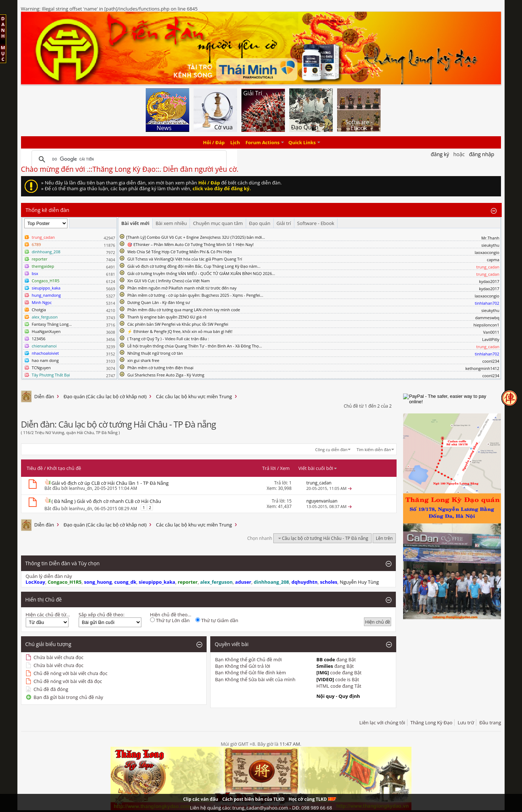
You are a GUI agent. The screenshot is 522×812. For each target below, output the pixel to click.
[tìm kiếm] (128, 159)
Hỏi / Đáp (214, 142)
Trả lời (269, 468)
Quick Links (302, 142)
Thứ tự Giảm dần (217, 620)
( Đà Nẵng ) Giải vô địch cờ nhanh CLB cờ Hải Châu (106, 501)
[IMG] (323, 672)
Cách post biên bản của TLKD (253, 799)
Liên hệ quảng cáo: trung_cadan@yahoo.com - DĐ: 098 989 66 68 (261, 808)
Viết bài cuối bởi (318, 468)
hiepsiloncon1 (486, 325)
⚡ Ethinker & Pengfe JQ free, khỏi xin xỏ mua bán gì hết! (180, 331)
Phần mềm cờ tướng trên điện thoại (160, 368)
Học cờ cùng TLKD (312, 799)
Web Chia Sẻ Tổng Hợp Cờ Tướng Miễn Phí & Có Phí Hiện (180, 252)
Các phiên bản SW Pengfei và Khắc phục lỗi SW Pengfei (178, 324)
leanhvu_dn (80, 488)
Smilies (325, 666)
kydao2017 (489, 281)
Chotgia (39, 310)
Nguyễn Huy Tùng (359, 582)
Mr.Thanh (490, 238)
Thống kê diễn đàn (48, 210)
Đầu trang (490, 723)
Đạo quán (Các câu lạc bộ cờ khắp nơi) (105, 396)
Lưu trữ (466, 723)
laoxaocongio (487, 252)
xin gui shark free (143, 360)
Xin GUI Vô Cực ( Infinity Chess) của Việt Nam (169, 281)
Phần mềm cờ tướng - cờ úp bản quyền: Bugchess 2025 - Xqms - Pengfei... (195, 295)
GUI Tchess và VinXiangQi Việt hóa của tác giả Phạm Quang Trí (185, 259)
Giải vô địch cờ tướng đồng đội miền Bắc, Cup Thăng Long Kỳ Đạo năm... (194, 266)
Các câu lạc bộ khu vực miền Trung (194, 396)
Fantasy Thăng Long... (52, 324)
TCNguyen (41, 368)
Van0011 (491, 332)
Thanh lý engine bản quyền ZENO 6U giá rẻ (167, 317)
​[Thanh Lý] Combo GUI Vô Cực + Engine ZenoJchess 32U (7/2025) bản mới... (196, 237)
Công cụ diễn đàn (332, 449)
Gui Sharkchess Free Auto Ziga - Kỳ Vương (166, 375)
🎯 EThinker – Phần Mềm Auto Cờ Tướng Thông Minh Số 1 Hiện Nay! (190, 244)
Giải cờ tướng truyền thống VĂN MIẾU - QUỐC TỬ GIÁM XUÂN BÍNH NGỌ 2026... (201, 273)
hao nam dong (45, 360)
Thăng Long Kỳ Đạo (431, 723)
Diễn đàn (44, 396)
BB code (326, 659)
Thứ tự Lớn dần (170, 620)
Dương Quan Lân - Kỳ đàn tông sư (159, 302)
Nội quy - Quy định (338, 696)
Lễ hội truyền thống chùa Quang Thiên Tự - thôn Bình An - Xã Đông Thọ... (194, 346)
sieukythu (490, 245)
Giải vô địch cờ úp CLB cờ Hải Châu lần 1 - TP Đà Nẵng (110, 483)
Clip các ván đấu (200, 799)
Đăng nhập (482, 154)
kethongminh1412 (482, 368)
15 (289, 501)
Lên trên (384, 538)
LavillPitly (491, 339)
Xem (285, 468)
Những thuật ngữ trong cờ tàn (155, 353)
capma (493, 260)
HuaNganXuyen (46, 331)
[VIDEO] (325, 679)
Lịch (235, 142)
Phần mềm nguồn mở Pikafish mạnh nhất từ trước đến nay (182, 288)
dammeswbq (487, 318)
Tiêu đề (35, 468)
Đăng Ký (440, 154)
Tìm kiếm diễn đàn (374, 449)
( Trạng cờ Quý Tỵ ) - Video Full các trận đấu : (168, 339)
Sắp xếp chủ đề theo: (101, 615)
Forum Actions (262, 142)
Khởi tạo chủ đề (64, 468)
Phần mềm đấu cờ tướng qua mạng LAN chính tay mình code (184, 310)
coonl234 (491, 361)
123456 (39, 339)
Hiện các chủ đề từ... (48, 615)
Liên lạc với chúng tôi (382, 723)
